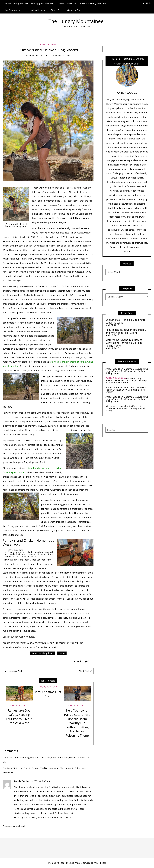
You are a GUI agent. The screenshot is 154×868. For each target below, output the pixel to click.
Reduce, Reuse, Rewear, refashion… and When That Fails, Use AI (126, 331)
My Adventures (13, 10)
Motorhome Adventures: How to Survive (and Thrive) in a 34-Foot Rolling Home (124, 343)
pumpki (62, 653)
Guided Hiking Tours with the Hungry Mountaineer (29, 3)
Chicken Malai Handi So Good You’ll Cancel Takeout (125, 321)
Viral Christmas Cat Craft (48, 694)
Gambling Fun (74, 10)
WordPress (101, 863)
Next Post (84, 671)
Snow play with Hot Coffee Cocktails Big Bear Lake (83, 3)
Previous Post (15, 671)
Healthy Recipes (37, 10)
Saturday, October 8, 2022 (58, 55)
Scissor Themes (66, 863)
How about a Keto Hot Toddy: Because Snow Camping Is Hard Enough (126, 390)
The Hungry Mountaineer (77, 21)
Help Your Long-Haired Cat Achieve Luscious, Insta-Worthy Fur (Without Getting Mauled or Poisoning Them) (77, 723)
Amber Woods (36, 55)
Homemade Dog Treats (42, 653)
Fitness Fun (56, 10)
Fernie (18, 781)
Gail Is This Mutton (116, 378)
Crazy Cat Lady (48, 44)
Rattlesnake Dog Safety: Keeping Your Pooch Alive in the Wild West (19, 717)
